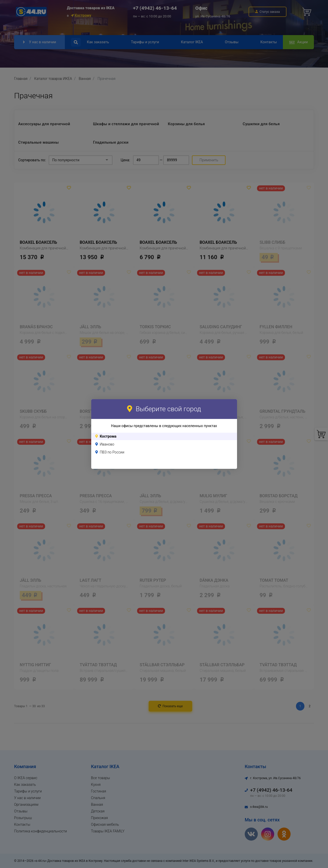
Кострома (108, 436)
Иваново (107, 444)
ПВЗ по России (112, 452)
